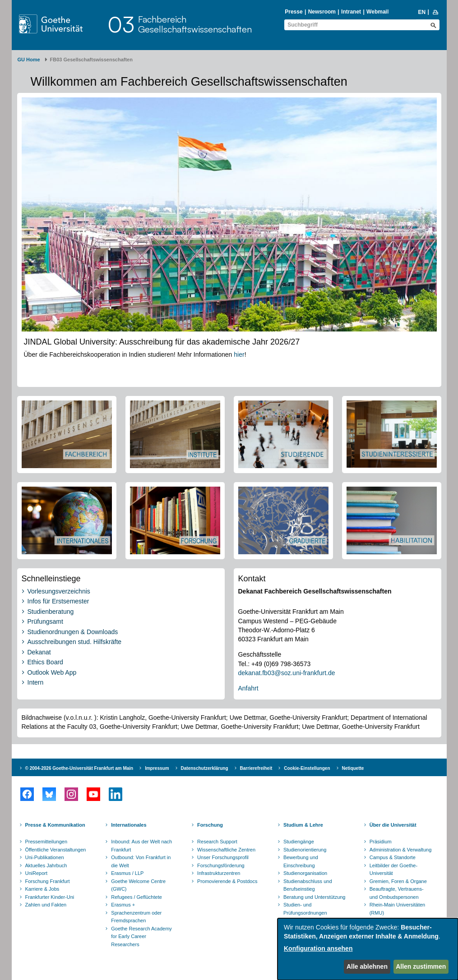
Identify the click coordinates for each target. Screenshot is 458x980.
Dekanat (39, 652)
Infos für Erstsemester (58, 601)
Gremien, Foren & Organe (398, 881)
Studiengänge (299, 842)
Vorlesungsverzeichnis (59, 591)
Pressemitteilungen (46, 842)
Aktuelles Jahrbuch (46, 865)
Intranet (351, 12)
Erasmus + (123, 905)
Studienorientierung (305, 850)
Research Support (217, 842)
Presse (294, 12)
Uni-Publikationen (45, 857)
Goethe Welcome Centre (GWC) (138, 885)
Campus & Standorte (393, 857)
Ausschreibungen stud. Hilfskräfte (75, 642)
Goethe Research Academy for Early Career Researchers (141, 936)
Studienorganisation (305, 873)
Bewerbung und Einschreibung (301, 861)
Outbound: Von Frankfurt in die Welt (141, 861)
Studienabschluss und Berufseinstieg (308, 885)
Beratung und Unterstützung (315, 897)
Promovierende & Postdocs (227, 881)
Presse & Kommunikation (55, 825)
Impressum (157, 768)
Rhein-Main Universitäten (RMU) (398, 909)
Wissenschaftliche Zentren (226, 850)
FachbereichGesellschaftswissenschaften (195, 24)
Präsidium (381, 842)
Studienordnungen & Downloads (73, 632)
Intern (36, 682)
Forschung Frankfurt (48, 881)
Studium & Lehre (303, 825)
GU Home (29, 60)
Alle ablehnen (367, 966)
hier (239, 354)
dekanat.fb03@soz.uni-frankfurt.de (287, 673)
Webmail (377, 12)
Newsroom (322, 12)
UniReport (37, 873)
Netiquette (353, 768)
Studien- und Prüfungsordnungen (305, 909)
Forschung (210, 825)
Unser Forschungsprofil (223, 857)
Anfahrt (248, 688)
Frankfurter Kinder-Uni (50, 897)
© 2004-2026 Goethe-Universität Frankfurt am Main (79, 768)
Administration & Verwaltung (401, 850)
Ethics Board (45, 662)
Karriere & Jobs (42, 889)
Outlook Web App (52, 672)
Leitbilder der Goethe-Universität (393, 870)
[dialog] (368, 949)
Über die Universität (393, 825)
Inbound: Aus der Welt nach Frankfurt (141, 846)
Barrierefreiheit (256, 768)
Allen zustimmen (421, 966)
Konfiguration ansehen (318, 948)
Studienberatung (51, 612)
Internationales (129, 825)
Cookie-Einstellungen (307, 768)
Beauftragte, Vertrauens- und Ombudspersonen (397, 893)
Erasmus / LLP (127, 873)
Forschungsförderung (221, 865)
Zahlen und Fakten (46, 905)
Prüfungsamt (45, 621)
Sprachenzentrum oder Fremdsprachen (136, 917)
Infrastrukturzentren (219, 873)
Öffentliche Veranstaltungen (56, 850)
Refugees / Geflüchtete (136, 897)
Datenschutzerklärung (205, 768)
